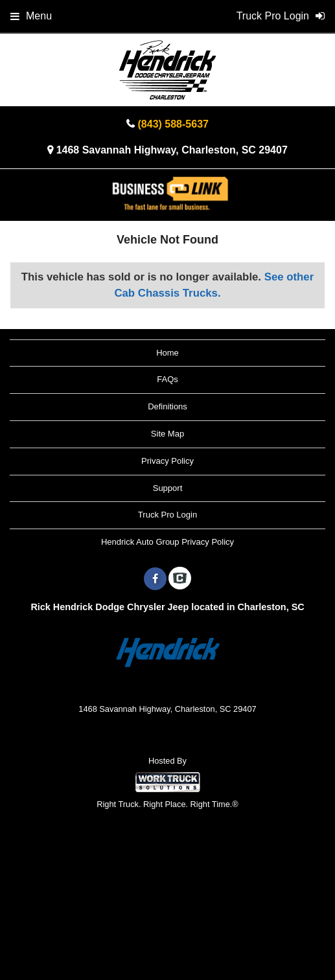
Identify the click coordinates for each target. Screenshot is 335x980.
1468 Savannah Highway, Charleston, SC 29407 (172, 150)
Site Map (167, 434)
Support (168, 488)
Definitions (167, 406)
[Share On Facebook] (155, 579)
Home (167, 353)
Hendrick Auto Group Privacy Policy (167, 542)
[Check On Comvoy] (180, 579)
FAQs (167, 379)
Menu (31, 16)
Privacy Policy (167, 461)
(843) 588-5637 (173, 124)
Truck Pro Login (167, 515)
